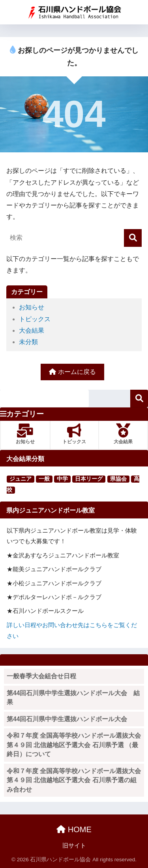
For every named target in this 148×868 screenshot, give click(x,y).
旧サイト (74, 846)
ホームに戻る (72, 372)
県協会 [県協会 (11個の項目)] (118, 479)
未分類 (28, 342)
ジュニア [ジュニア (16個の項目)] (21, 479)
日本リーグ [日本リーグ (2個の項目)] (89, 479)
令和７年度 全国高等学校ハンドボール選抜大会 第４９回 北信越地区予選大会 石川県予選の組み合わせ (75, 780)
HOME (74, 829)
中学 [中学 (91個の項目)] (62, 479)
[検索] (133, 238)
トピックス (35, 319)
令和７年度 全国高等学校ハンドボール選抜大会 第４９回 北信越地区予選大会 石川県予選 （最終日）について (75, 745)
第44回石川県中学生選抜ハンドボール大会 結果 (73, 698)
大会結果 (32, 330)
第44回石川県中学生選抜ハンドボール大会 (67, 719)
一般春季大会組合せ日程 (41, 676)
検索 (139, 399)
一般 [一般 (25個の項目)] (44, 479)
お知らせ (32, 307)
